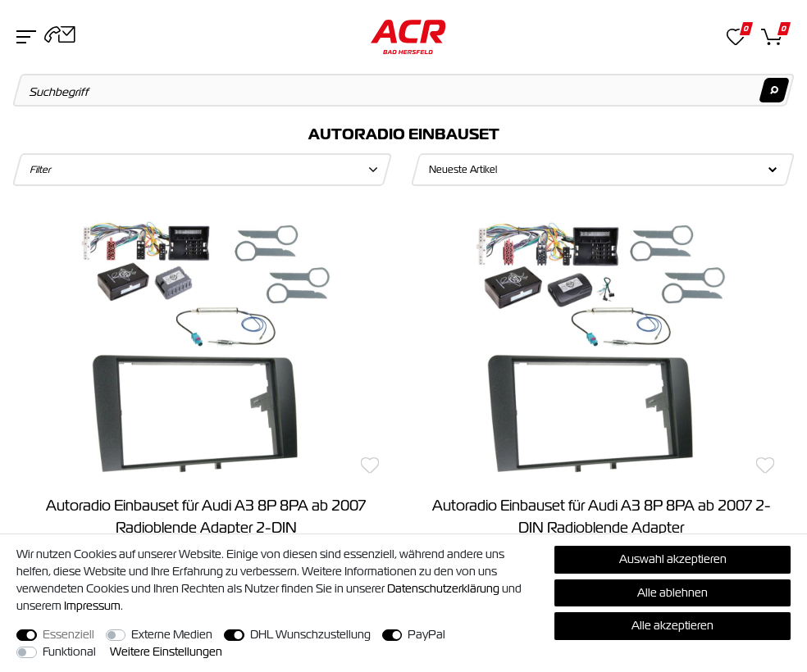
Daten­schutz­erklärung (443, 588)
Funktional (69, 652)
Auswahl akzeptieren (673, 559)
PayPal (426, 634)
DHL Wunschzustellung (310, 634)
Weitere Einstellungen (166, 652)
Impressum (92, 606)
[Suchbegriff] (404, 90)
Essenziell (68, 634)
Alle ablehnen (672, 593)
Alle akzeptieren (672, 625)
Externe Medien (172, 634)
